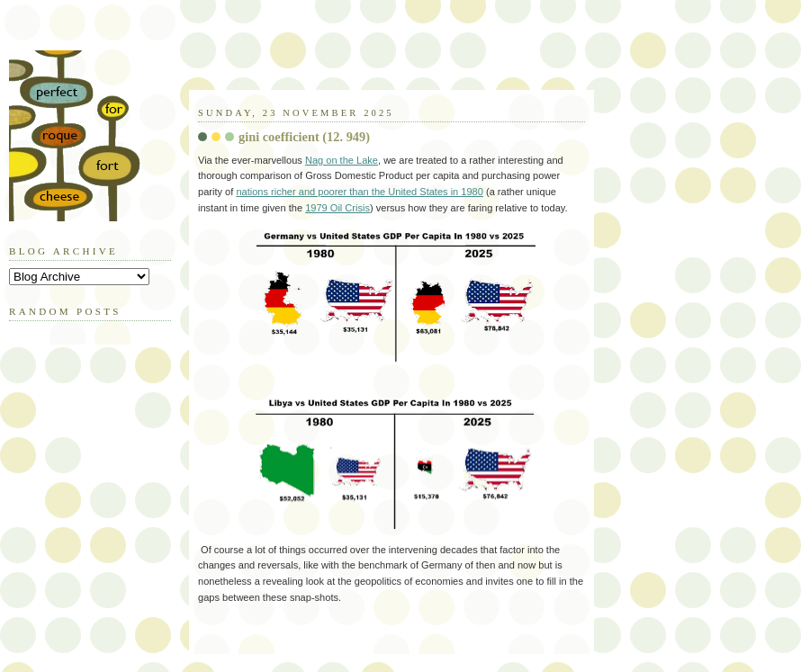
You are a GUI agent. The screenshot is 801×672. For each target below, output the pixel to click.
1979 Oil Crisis (337, 208)
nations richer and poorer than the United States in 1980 (360, 192)
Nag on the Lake (342, 160)
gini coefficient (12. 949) (304, 137)
